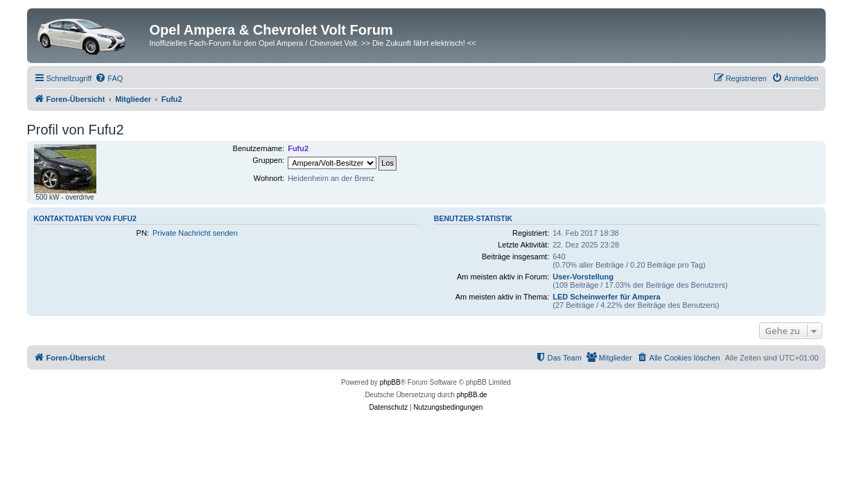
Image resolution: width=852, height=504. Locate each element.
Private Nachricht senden (195, 233)
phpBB (390, 382)
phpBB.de (472, 395)
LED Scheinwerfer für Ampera (606, 297)
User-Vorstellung (583, 277)
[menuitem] (109, 78)
